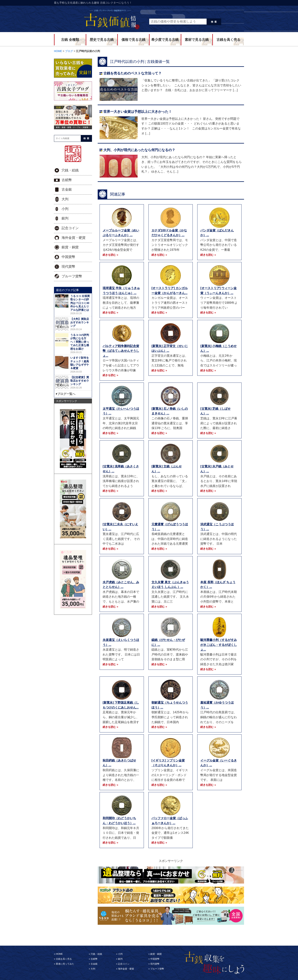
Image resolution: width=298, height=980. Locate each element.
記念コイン (70, 228)
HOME (59, 954)
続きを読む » (110, 255)
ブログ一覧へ (66, 394)
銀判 (65, 218)
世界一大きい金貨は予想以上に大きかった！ (138, 112)
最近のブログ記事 (67, 290)
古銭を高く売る (228, 40)
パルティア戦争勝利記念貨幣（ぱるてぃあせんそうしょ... (121, 351)
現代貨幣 (68, 267)
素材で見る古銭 (197, 40)
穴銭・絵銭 (70, 170)
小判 (65, 209)
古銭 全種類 (70, 40)
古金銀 (67, 189)
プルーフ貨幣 (72, 276)
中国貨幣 (68, 257)
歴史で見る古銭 (102, 40)
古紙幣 (67, 180)
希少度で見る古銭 (165, 40)
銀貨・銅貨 (70, 247)
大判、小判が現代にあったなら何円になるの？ (139, 150)
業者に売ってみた (65, 964)
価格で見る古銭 (133, 40)
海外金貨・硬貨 (74, 238)
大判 (65, 199)
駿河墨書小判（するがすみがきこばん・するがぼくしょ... (219, 645)
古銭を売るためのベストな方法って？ (132, 73)
